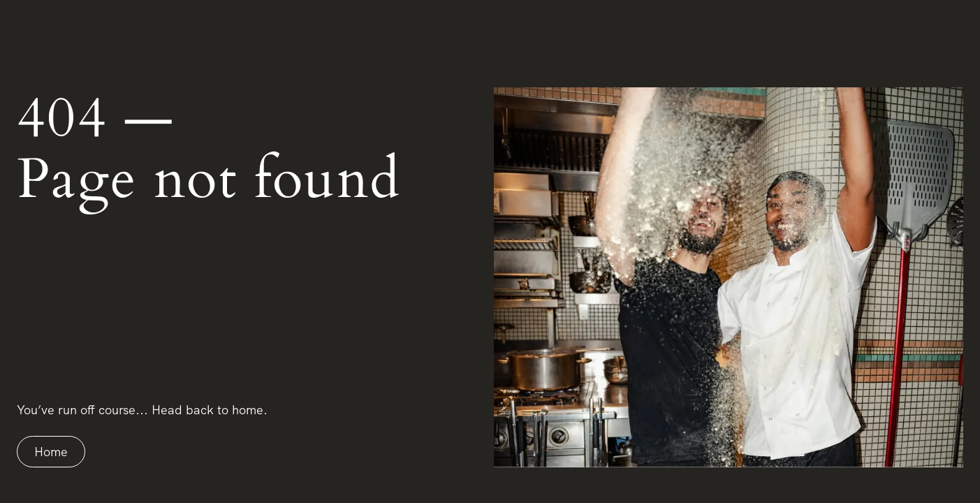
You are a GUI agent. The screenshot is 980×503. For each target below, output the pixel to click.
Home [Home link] (51, 452)
